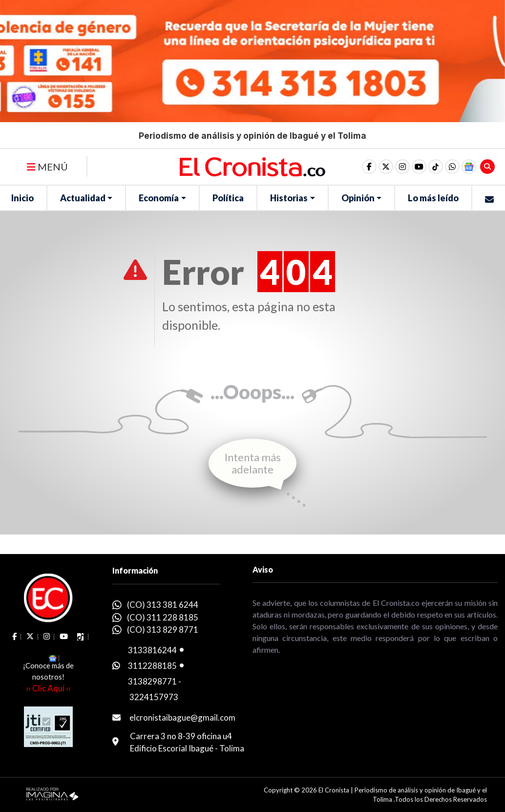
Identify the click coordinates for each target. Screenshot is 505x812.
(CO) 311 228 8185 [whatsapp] (163, 617)
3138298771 (152, 681)
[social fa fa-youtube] (419, 167)
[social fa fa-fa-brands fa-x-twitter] (386, 167)
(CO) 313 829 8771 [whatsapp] (163, 630)
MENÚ (47, 167)
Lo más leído (433, 198)
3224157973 (154, 697)
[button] (452, 167)
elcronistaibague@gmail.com (182, 717)
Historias (289, 198)
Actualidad (83, 198)
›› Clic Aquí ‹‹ (48, 688)
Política (228, 198)
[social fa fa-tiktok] (436, 167)
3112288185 (152, 666)
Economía (159, 198)
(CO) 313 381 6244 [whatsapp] (163, 605)
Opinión (358, 198)
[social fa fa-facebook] (369, 167)
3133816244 (152, 650)
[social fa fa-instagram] (402, 167)
